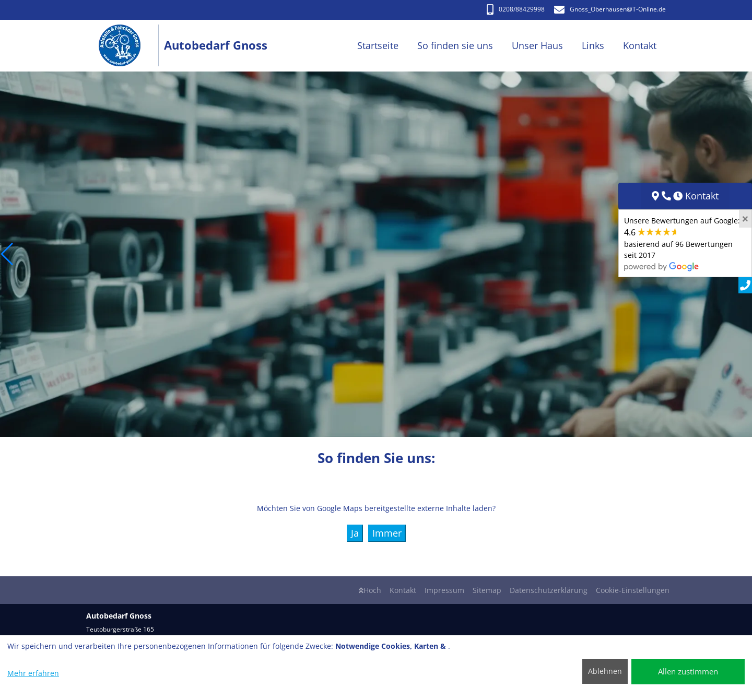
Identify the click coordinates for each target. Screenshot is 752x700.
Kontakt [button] (640, 45)
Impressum (444, 590)
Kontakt (403, 590)
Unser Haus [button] (537, 45)
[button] (7, 254)
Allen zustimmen (688, 671)
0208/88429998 (516, 9)
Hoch (370, 590)
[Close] (745, 219)
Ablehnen (605, 671)
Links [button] (593, 45)
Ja (355, 533)
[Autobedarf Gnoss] (125, 46)
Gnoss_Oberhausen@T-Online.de (610, 9)
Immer (387, 533)
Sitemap (487, 590)
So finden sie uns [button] (455, 45)
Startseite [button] (378, 45)
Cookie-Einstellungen (633, 590)
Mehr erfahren (33, 673)
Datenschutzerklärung (549, 590)
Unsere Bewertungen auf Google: (682, 243)
